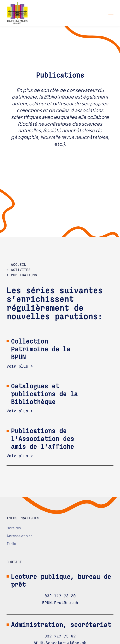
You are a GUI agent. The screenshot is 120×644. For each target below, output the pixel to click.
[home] (21, 13)
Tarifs (11, 544)
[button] (111, 13)
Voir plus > (20, 366)
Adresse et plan (20, 536)
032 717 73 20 (60, 596)
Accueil (19, 265)
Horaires (14, 528)
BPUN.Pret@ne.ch (60, 603)
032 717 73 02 (60, 636)
